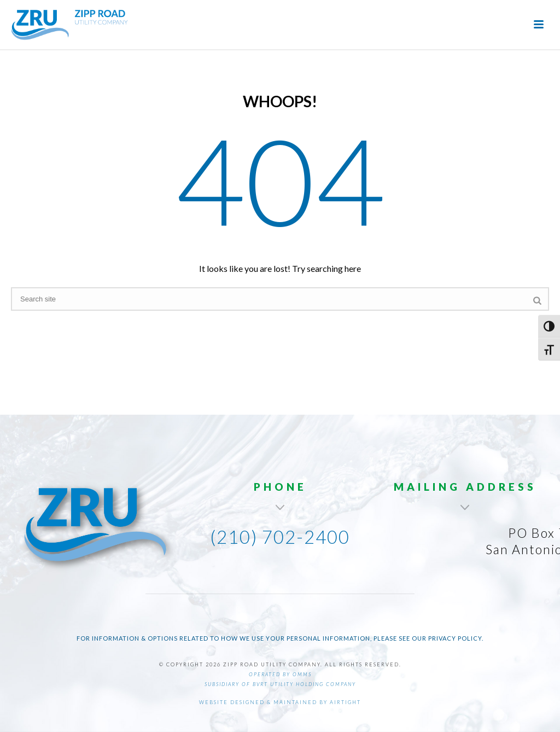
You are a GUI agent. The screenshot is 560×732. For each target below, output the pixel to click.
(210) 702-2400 (280, 537)
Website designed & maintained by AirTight (280, 702)
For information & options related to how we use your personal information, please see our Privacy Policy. (280, 638)
